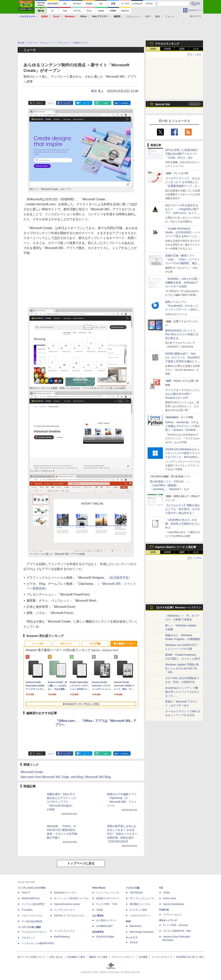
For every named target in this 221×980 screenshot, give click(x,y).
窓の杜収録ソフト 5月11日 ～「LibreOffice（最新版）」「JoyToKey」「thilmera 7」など (170, 485)
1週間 (182, 49)
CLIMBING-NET (104, 926)
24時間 (167, 49)
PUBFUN (164, 910)
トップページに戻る (81, 863)
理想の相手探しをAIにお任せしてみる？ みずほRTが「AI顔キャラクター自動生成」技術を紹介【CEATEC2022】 (122, 834)
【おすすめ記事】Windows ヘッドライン (178, 608)
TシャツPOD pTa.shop (175, 925)
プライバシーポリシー (123, 957)
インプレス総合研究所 (33, 904)
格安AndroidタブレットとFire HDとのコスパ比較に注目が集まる (182, 334)
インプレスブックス (64, 931)
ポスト (39, 103)
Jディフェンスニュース (142, 898)
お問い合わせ (56, 957)
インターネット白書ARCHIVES (38, 943)
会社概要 (143, 957)
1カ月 (196, 49)
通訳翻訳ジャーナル (140, 904)
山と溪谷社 (98, 916)
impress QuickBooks (173, 904)
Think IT (26, 893)
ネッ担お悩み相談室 (32, 921)
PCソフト (66, 644)
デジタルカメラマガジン (34, 932)
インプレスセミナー (64, 910)
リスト (51, 103)
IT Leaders (27, 910)
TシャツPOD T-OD (107, 904)
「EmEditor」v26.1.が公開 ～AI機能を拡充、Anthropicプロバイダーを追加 (183, 283)
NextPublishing (62, 937)
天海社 (167, 893)
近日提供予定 (119, 578)
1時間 (153, 49)
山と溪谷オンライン (106, 920)
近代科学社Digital (105, 937)
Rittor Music (99, 888)
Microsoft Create (32, 772)
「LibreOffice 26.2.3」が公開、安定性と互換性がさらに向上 (183, 524)
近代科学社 (98, 932)
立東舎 (100, 910)
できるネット (28, 938)
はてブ (86, 103)
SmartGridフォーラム (65, 893)
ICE (161, 888)
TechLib (134, 942)
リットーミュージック (108, 893)
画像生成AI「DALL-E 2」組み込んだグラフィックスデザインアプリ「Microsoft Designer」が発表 (62, 802)
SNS (147, 16)
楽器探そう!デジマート (108, 898)
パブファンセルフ (172, 915)
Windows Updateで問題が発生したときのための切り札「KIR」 (182, 668)
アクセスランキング (167, 44)
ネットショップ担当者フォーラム (71, 898)
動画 (158, 16)
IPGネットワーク (168, 920)
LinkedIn (125, 103)
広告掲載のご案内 (76, 957)
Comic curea (169, 898)
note (105, 103)
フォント (170, 16)
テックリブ (132, 938)
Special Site (163, 104)
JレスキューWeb (138, 910)
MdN (128, 921)
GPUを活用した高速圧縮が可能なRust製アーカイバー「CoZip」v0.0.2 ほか (181, 154)
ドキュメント (133, 16)
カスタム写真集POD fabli (177, 931)
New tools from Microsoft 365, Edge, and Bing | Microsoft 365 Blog (66, 777)
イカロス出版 (133, 888)
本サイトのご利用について (31, 957)
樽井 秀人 (97, 91)
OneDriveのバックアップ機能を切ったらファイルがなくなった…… (183, 692)
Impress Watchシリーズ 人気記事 (176, 547)
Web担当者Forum (31, 898)
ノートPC (38, 644)
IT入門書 (95, 644)
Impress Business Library (67, 904)
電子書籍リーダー (124, 644)
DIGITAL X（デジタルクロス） (70, 916)
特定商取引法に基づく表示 (190, 957)
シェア (67, 103)
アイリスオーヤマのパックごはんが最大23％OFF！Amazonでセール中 (183, 394)
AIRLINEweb (136, 893)
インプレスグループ (162, 957)
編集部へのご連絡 (98, 957)
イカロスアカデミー (140, 916)
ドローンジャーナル (32, 916)
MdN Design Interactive (142, 932)
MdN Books (136, 926)
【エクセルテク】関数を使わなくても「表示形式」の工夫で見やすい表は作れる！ (183, 509)
